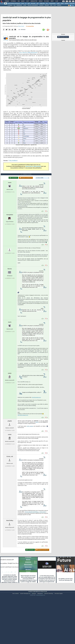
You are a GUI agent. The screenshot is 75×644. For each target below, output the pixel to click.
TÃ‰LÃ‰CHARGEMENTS (33, 5)
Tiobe (10, 168)
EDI (47, 3)
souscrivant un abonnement (33, 173)
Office (62, 3)
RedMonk (15, 168)
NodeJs (37, 443)
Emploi (41, 1)
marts (10, 203)
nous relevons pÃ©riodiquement (28, 60)
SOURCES (41, 5)
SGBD (58, 3)
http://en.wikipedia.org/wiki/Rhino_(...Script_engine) (35, 533)
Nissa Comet (21, 33)
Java (37, 3)
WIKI (51, 5)
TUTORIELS (10, 5)
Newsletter (34, 1)
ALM (29, 3)
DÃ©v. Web (42, 3)
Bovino (10, 290)
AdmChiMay (10, 541)
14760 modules (30, 447)
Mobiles (67, 3)
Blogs (23, 1)
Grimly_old (10, 477)
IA (26, 3)
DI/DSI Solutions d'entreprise (14, 3)
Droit (52, 1)
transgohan (10, 235)
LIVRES (25, 5)
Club (57, 1)
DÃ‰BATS (47, 5)
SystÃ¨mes (72, 3)
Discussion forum (63, 37)
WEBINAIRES (19, 5)
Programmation (52, 3)
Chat (28, 1)
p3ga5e (10, 442)
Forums (7, 1)
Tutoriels (13, 1)
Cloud (23, 3)
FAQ (19, 1)
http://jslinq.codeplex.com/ (23, 436)
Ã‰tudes (47, 1)
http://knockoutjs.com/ (36, 418)
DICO (55, 5)
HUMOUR (59, 5)
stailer (10, 394)
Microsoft (33, 3)
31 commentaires (30, 33)
